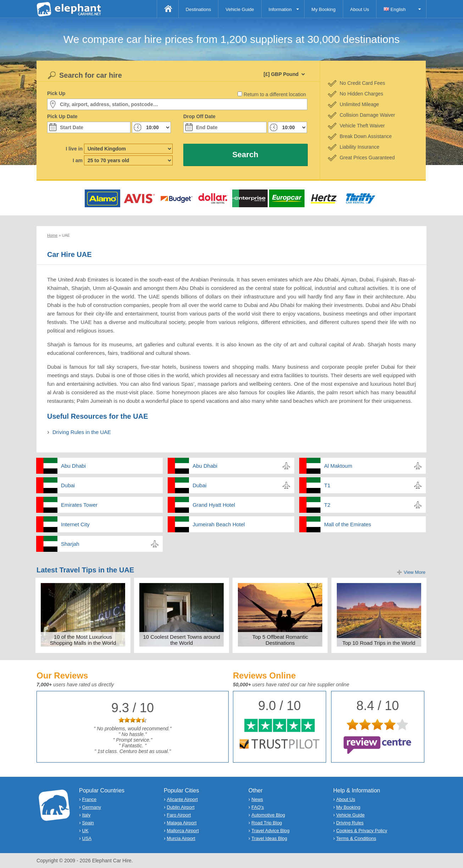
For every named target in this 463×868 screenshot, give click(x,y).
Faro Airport (179, 815)
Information (280, 9)
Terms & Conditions (356, 838)
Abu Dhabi (73, 466)
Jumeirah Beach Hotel (219, 524)
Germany (92, 807)
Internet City (75, 524)
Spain (88, 823)
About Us (360, 9)
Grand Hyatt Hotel (214, 505)
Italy (87, 815)
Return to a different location (275, 94)
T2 (327, 505)
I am (78, 160)
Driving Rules (350, 823)
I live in (74, 149)
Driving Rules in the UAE (82, 432)
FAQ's (258, 807)
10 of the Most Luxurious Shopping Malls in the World (83, 640)
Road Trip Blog (267, 823)
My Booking (324, 9)
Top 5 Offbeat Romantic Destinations (280, 640)
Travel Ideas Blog (269, 838)
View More (415, 572)
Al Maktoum (338, 466)
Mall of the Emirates (348, 524)
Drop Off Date (199, 116)
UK (85, 831)
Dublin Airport (180, 807)
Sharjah (70, 544)
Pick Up (56, 93)
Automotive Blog (268, 815)
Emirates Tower (79, 505)
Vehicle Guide (240, 9)
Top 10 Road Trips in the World (379, 643)
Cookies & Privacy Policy (362, 831)
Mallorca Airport (183, 831)
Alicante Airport (182, 799)
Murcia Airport (181, 838)
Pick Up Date (62, 116)
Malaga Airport (182, 823)
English (395, 9)
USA (87, 838)
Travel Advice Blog (270, 831)
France (89, 799)
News (257, 799)
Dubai (68, 485)
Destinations (199, 9)
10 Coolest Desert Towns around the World (181, 640)
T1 (327, 485)
